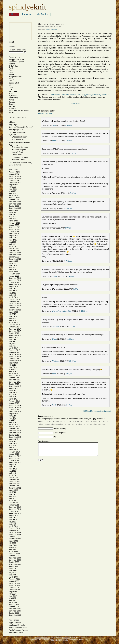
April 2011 (12, 499)
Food (11, 70)
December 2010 (15, 507)
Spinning (12, 106)
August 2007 (13, 592)
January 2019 (14, 301)
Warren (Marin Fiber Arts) (62, 311)
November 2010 (15, 509)
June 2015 (13, 393)
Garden (11, 74)
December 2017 (15, 329)
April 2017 (12, 346)
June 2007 (13, 596)
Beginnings (13, 125)
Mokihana (56, 361)
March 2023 (13, 195)
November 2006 (15, 611)
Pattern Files (13, 145)
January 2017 (14, 352)
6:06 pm (68, 228)
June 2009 (13, 545)
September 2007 (15, 590)
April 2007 (12, 600)
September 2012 (15, 463)
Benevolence (66, 638)
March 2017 (13, 348)
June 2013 (13, 443)
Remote (12, 104)
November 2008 (15, 560)
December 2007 (15, 583)
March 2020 (13, 272)
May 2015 (12, 395)
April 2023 (12, 193)
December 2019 (15, 278)
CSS (86, 639)
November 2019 (15, 280)
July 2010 (12, 518)
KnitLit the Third (18, 139)
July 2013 (12, 441)
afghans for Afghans (16, 62)
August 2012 (13, 465)
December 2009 (15, 532)
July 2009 (12, 543)
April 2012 (12, 473)
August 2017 (13, 337)
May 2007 (12, 598)
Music (11, 94)
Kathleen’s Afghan (19, 150)
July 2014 (12, 416)
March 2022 (13, 221)
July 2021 (12, 238)
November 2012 (15, 458)
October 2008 (14, 562)
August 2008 (13, 566)
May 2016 (12, 369)
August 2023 (13, 185)
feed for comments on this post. (97, 411)
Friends (11, 72)
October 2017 (14, 333)
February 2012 (14, 477)
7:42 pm (71, 276)
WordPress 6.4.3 (63, 641)
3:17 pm (69, 405)
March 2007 (13, 602)
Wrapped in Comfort (20, 137)
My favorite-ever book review (19, 142)
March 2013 (13, 450)
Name (56, 428)
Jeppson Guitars (15, 623)
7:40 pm (69, 261)
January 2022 (14, 225)
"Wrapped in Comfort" (17, 60)
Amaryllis (12, 64)
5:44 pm (69, 208)
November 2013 (15, 433)
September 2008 (15, 564)
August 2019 (13, 287)
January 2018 (14, 327)
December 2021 (15, 227)
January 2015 (14, 403)
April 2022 (12, 219)
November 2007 (15, 585)
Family (11, 68)
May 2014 (12, 420)
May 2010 (12, 522)
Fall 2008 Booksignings (17, 132)
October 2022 (14, 206)
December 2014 (15, 405)
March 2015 (13, 399)
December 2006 (15, 609)
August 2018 (13, 312)
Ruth (54, 141)
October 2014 (14, 410)
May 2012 (12, 471)
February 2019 (14, 299)
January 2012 (14, 480)
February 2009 (14, 554)
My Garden (13, 96)
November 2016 (15, 357)
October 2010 (14, 511)
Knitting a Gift (14, 83)
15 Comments (75, 104)
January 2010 (14, 530)
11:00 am (70, 339)
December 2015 (15, 380)
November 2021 (15, 229)
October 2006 (14, 613)
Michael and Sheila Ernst (18, 628)
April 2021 (12, 244)
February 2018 (14, 325)
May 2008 (12, 573)
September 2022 (15, 208)
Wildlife (11, 113)
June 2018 (13, 316)
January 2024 (14, 174)
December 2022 (15, 202)
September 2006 (15, 615)
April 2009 (12, 549)
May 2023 (12, 191)
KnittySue (56, 326)
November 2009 (15, 535)
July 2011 (12, 492)
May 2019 (12, 293)
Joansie (55, 276)
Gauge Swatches (15, 77)
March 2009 (13, 552)
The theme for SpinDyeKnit (43, 638)
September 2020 (15, 259)
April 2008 (12, 575)
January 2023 (14, 200)
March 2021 (13, 246)
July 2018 (12, 314)
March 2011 (13, 501)
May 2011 (12, 496)
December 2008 (15, 558)
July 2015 (12, 390)
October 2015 (14, 384)
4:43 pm (68, 125)
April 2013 (12, 448)
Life (10, 85)
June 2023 (13, 189)
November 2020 (15, 255)
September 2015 (15, 386)
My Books (42, 14)
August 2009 (13, 541)
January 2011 (14, 505)
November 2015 (15, 382)
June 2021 (13, 240)
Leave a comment (45, 113)
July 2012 (12, 467)
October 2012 (14, 460)
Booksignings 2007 (16, 130)
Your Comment (44, 441)
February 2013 (14, 452)
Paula (54, 405)
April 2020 (12, 270)
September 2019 (15, 284)
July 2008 (12, 569)
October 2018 (14, 308)
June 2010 (13, 520)
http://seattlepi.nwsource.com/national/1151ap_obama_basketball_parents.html (81, 95)
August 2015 (13, 388)
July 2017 (12, 340)
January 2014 (14, 429)
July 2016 (12, 365)
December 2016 (15, 354)
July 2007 (12, 594)
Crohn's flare (13, 66)
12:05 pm (73, 361)
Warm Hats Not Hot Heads (19, 111)
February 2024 (14, 172)
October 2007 (14, 588)
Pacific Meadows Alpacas (18, 630)
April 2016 (12, 371)
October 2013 (14, 435)
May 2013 (12, 446)
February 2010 (14, 528)
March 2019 (13, 297)
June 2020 (13, 265)
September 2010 (15, 513)
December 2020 (15, 253)
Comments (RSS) (56, 639)
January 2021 (14, 251)
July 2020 (12, 263)
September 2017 (15, 335)
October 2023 (14, 181)
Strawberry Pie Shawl (20, 157)
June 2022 (13, 215)
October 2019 (14, 282)
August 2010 (13, 516)
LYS (10, 89)
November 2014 (15, 407)
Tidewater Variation (19, 160)
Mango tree (13, 91)
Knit (10, 81)
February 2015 (14, 401)
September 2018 (15, 310)
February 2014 (14, 427)
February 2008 (14, 579)
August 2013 (13, 439)
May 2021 (12, 242)
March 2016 (13, 374)
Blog (14, 14)
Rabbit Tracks (17, 155)
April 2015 (12, 397)
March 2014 (13, 424)
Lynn (54, 125)
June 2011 (13, 494)
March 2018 (13, 323)
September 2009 (15, 539)
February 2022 (14, 223)
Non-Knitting (13, 98)
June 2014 (13, 418)
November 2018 (15, 306)
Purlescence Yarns (16, 633)
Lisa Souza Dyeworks (17, 625)
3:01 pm (69, 374)
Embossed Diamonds (20, 147)
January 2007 (14, 607)
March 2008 (13, 577)
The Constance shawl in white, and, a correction (20, 164)
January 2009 (14, 556)
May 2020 (12, 268)
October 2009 (14, 537)
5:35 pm (73, 193)
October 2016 (14, 359)
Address (12, 122)
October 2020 (14, 257)
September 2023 (15, 183)
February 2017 (14, 350)
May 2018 (12, 318)
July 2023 (12, 187)
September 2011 (15, 488)
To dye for (12, 108)
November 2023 (15, 178)
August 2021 (13, 236)
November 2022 (15, 204)
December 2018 (15, 304)
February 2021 (14, 248)
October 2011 (14, 486)
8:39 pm (76, 289)
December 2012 (15, 456)
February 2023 (14, 198)
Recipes (12, 102)
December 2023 (15, 176)
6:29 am (72, 326)
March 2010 (13, 526)
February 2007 (14, 605)
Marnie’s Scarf (17, 152)
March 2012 (13, 475)
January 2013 (14, 454)
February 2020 (14, 274)
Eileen (54, 339)
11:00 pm (85, 311)
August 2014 (13, 414)
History (11, 79)
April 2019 (12, 295)
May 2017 (12, 344)
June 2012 (13, 469)
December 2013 (15, 431)
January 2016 (14, 378)
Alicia (54, 374)
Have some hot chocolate (51, 24)
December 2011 (15, 482)
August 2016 (13, 363)
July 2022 (12, 212)
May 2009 (12, 547)
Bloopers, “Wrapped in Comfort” (21, 127)
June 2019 (13, 291)
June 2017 (13, 342)
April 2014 (12, 422)
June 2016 (13, 367)
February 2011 (14, 503)
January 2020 (14, 276)
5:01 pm (73, 153)
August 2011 (13, 490)
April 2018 (12, 321)
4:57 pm (68, 141)
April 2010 (12, 524)
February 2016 (14, 376)
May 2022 (12, 217)
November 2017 (15, 331)
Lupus (11, 87)
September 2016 (15, 361)
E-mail (56, 433)
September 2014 (15, 412)
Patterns (26, 14)
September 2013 (15, 437)
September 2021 (15, 234)
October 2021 (14, 231)
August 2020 (13, 261)
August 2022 (13, 210)
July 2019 (12, 289)
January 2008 (14, 581)
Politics (11, 100)
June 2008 (13, 571)
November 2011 (15, 484)
